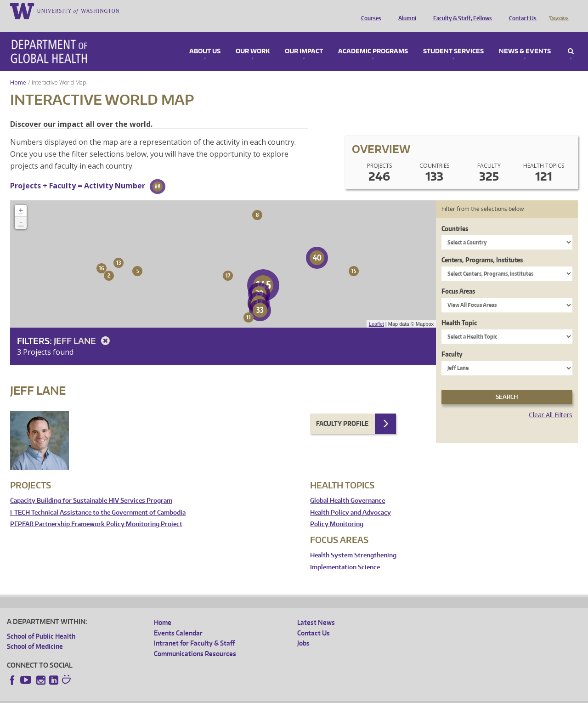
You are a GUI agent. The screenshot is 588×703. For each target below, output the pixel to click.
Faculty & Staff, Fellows (460, 11)
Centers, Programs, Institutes (482, 247)
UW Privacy (129, 696)
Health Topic (459, 310)
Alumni (405, 11)
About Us (205, 39)
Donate (558, 11)
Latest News (316, 609)
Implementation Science (345, 554)
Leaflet (376, 311)
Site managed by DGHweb (220, 696)
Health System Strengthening (353, 542)
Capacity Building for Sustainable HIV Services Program (91, 488)
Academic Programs (373, 39)
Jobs (303, 630)
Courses (369, 11)
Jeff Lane (83, 328)
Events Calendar (178, 620)
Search (571, 39)
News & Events (525, 39)
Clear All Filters (551, 402)
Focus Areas (458, 278)
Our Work (253, 39)
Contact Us (520, 11)
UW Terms (166, 696)
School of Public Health (41, 623)
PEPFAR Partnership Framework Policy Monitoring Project (96, 511)
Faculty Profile (342, 411)
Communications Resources (195, 641)
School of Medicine (35, 633)
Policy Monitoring (337, 511)
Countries (455, 216)
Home (18, 70)
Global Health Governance (348, 488)
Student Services (453, 39)
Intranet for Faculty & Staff (194, 630)
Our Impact (304, 39)
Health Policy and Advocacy (351, 500)
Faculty (452, 341)
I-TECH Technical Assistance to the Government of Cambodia (98, 500)
